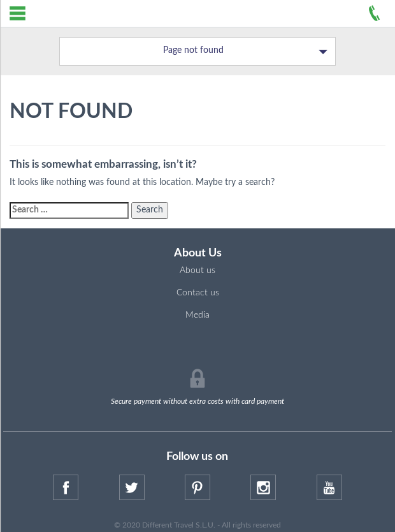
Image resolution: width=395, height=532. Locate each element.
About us (197, 270)
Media (197, 315)
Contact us (198, 293)
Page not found (246, 51)
